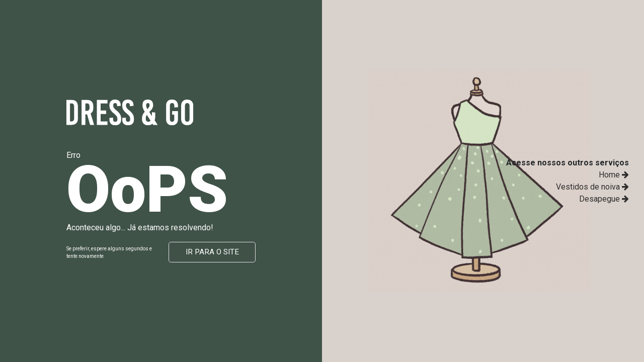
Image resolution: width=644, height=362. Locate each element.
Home (614, 175)
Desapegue (604, 199)
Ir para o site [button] (212, 252)
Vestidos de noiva (592, 187)
